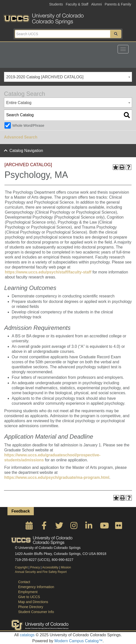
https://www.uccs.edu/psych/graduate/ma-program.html (57, 477)
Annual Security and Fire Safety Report (41, 572)
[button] (116, 34)
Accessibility (50, 567)
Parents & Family (118, 4)
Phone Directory (31, 607)
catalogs (27, 635)
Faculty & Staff (77, 4)
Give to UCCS (29, 597)
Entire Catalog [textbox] (19, 103)
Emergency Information (36, 587)
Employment (28, 592)
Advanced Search (21, 137)
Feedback (21, 511)
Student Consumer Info (36, 612)
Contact (24, 582)
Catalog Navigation (26, 151)
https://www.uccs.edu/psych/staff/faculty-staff (48, 272)
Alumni (97, 4)
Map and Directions (33, 602)
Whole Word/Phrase (28, 126)
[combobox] (68, 77)
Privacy (35, 567)
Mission (66, 567)
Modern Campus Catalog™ (79, 641)
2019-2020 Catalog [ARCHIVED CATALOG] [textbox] (45, 77)
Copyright (21, 567)
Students (56, 4)
